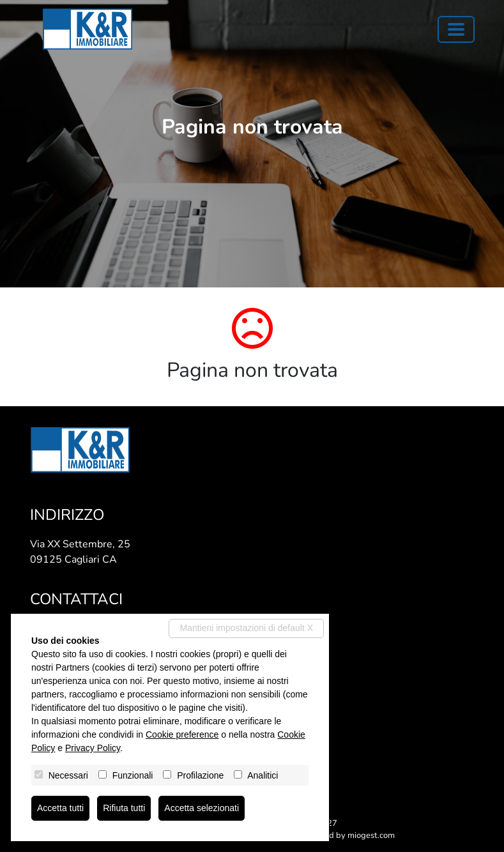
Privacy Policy (93, 748)
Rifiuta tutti (124, 808)
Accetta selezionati (202, 808)
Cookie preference (182, 734)
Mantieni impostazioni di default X (246, 628)
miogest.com (371, 835)
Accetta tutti (60, 808)
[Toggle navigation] (456, 29)
